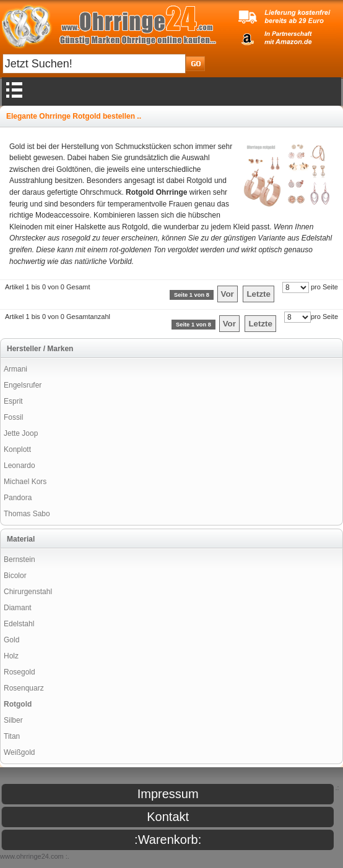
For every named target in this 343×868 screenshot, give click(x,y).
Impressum (168, 794)
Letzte (258, 294)
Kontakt (168, 817)
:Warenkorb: (168, 840)
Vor (228, 294)
